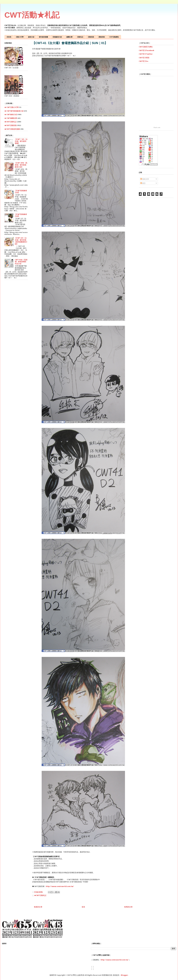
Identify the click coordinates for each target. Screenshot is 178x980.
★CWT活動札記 (40, 895)
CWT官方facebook (147, 50)
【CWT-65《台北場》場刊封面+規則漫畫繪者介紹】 (21, 241)
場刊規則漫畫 (43, 37)
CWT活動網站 (114, 37)
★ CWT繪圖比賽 (11, 118)
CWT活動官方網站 (146, 47)
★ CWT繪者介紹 (11, 114)
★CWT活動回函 (10, 125)
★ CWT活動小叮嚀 (11, 107)
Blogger (124, 975)
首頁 (83, 907)
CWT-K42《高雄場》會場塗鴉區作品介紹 (21, 262)
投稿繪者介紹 (57, 37)
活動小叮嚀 (20, 37)
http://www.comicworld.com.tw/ (60, 886)
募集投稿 (102, 37)
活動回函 (91, 37)
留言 (143, 183)
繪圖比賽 (69, 37)
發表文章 (145, 179)
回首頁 (9, 37)
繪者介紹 (31, 37)
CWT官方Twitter (146, 54)
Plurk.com (157, 127)
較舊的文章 (128, 907)
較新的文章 (38, 907)
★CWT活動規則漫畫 (12, 129)
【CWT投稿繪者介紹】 (21, 192)
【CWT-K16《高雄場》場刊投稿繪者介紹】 (21, 165)
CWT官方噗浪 (144, 58)
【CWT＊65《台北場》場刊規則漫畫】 (21, 141)
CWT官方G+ (144, 61)
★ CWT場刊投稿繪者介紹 (14, 111)
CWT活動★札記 (32, 15)
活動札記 (80, 37)
